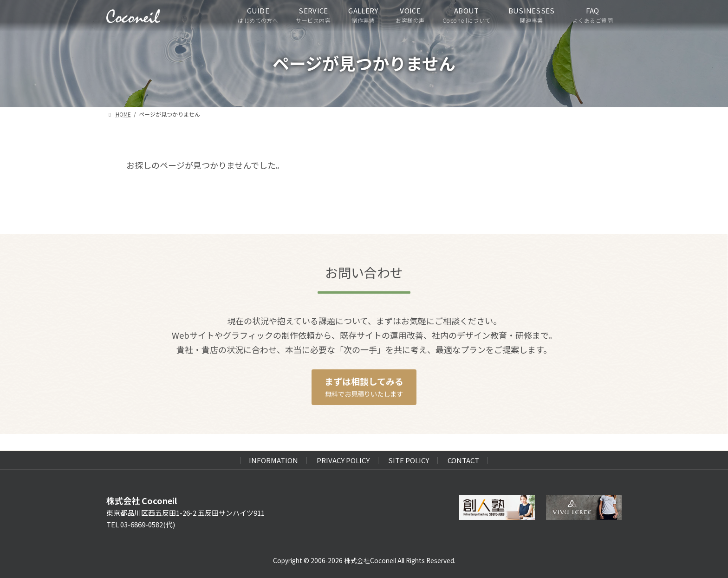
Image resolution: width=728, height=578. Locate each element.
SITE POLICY (409, 460)
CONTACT (463, 460)
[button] (364, 387)
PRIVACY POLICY (343, 460)
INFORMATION (273, 460)
